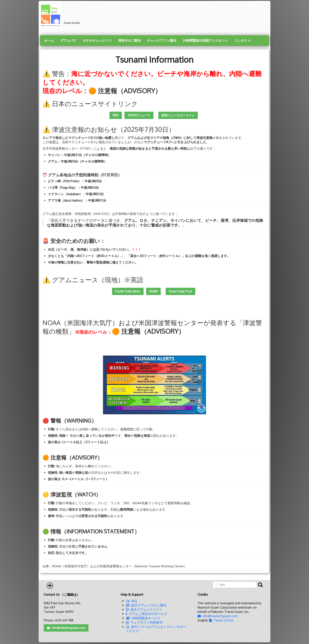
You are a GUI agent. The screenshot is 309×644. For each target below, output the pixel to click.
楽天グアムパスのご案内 (146, 605)
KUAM (153, 291)
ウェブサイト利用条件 (144, 622)
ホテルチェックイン (97, 40)
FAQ (132, 601)
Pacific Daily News (128, 291)
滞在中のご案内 (130, 40)
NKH (116, 115)
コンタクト (243, 40)
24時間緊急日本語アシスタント (205, 40)
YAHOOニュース (139, 115)
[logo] (61, 15)
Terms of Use (221, 620)
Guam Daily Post (180, 291)
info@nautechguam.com (218, 616)
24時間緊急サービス (143, 618)
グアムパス (68, 40)
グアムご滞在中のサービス (147, 614)
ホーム (49, 40)
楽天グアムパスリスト (144, 610)
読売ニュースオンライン (178, 115)
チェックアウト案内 (162, 40)
